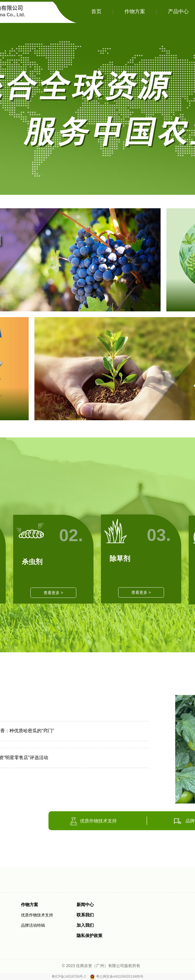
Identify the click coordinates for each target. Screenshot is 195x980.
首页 (96, 11)
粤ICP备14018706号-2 (69, 977)
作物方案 (135, 11)
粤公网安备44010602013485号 (120, 977)
